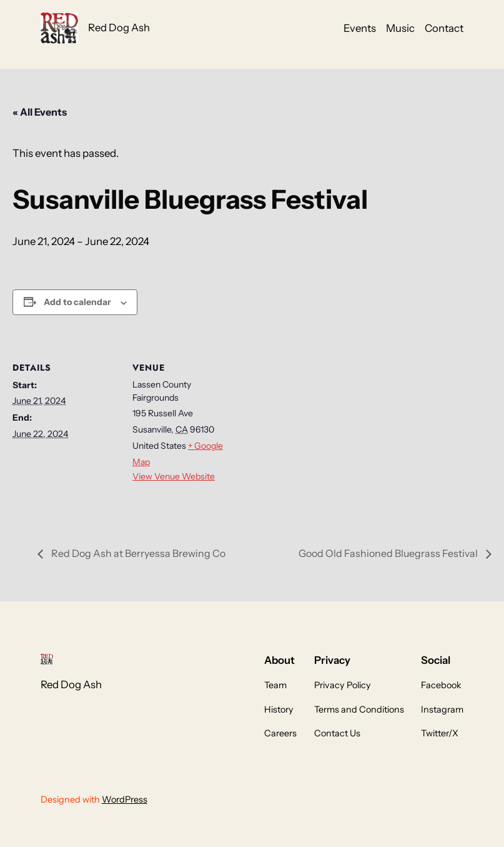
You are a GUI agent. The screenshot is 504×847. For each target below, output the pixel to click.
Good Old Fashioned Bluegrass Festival (389, 553)
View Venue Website (174, 476)
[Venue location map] (318, 422)
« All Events (40, 112)
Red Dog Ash (119, 28)
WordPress (125, 799)
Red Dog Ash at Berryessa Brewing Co (137, 553)
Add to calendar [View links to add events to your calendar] (77, 302)
